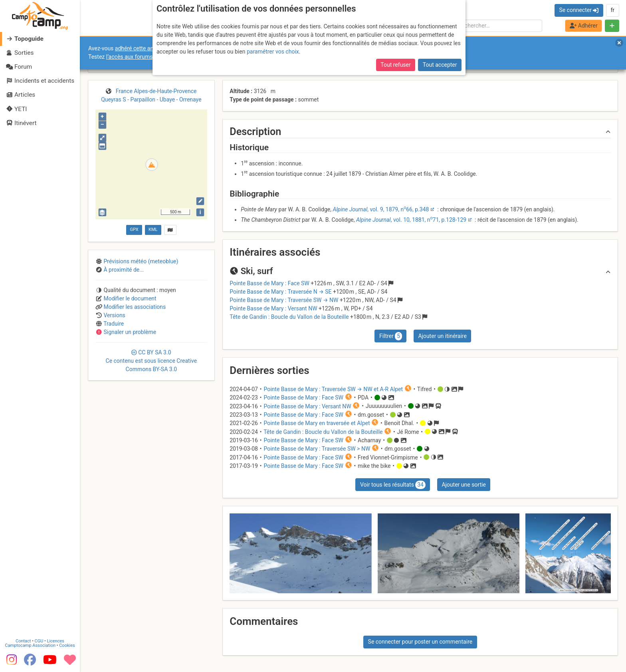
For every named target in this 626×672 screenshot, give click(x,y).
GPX (134, 230)
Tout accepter (440, 65)
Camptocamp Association (30, 645)
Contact (23, 641)
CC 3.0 (152, 361)
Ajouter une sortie (464, 485)
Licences (56, 641)
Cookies (67, 645)
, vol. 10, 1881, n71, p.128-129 (411, 220)
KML (153, 230)
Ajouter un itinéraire (442, 336)
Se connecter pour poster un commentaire (420, 642)
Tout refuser (395, 65)
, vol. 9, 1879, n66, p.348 (381, 209)
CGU (39, 641)
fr (612, 10)
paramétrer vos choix (273, 52)
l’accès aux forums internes (140, 57)
